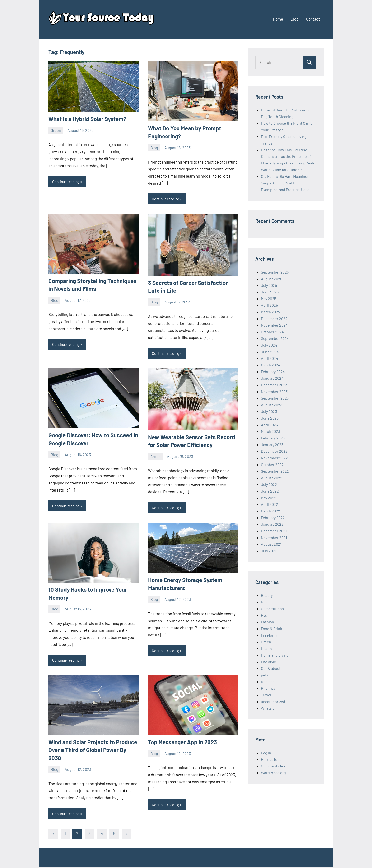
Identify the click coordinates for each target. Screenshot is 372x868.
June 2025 (270, 292)
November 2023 (274, 391)
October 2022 (272, 464)
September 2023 (275, 398)
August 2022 (272, 478)
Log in (266, 753)
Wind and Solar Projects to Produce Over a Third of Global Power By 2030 (93, 750)
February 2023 (273, 438)
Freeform (269, 635)
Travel (266, 695)
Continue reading (67, 181)
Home (278, 19)
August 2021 (271, 544)
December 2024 (274, 318)
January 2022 (272, 524)
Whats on (269, 708)
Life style (269, 662)
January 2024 (272, 378)
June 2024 (270, 352)
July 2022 (269, 484)
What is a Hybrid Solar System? (87, 119)
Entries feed (271, 759)
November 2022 (274, 458)
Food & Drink (272, 628)
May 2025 (269, 299)
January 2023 (272, 445)
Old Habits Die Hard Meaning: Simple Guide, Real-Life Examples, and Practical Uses (285, 183)
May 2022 (269, 498)
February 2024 (273, 372)
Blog (295, 19)
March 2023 (270, 431)
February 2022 (273, 518)
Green (56, 130)
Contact (313, 19)
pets (265, 675)
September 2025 (275, 272)
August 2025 (272, 279)
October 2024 (272, 332)
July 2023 (269, 411)
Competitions (272, 609)
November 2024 (274, 325)
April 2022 (270, 504)
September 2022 (275, 471)
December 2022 (274, 451)
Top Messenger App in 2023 (182, 742)
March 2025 (270, 312)
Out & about (271, 668)
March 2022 (271, 511)
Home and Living (275, 655)
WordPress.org (273, 773)
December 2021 (274, 531)
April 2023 (269, 425)
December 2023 (274, 385)
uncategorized (273, 701)
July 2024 (269, 345)
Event (266, 615)
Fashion (267, 622)
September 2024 (275, 338)
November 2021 (274, 537)
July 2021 (269, 551)
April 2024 (270, 358)
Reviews (268, 688)
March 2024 (271, 365)
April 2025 (269, 305)
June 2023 (270, 418)
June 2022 (270, 491)
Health (266, 648)
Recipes (268, 682)
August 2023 (272, 405)
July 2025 (269, 285)
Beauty (267, 595)
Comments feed (274, 766)
